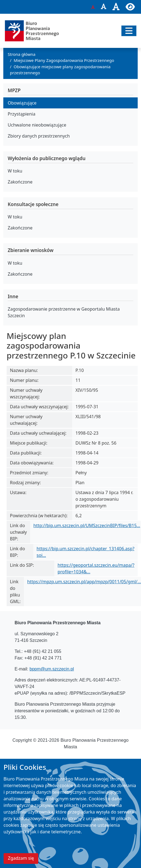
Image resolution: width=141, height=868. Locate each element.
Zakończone (20, 182)
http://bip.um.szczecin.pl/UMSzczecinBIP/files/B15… (87, 525)
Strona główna (22, 54)
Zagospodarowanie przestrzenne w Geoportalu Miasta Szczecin (64, 312)
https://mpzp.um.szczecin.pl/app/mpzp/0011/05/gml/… (84, 582)
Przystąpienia (21, 114)
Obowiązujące (22, 103)
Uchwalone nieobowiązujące (37, 125)
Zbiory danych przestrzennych (39, 136)
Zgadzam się (21, 861)
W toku (15, 171)
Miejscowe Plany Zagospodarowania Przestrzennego (64, 60)
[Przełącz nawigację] (129, 31)
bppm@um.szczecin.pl (52, 669)
